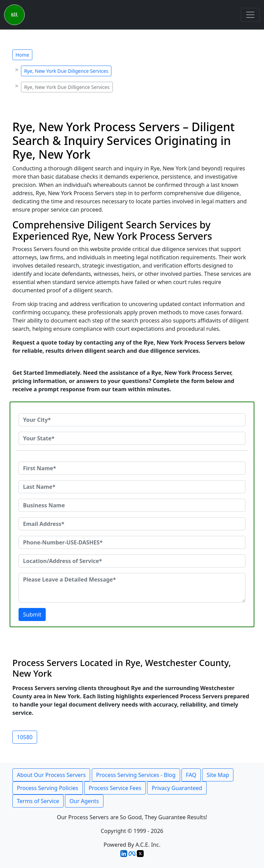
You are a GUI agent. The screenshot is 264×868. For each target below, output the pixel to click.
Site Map (218, 775)
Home (22, 55)
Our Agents (84, 801)
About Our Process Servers (51, 775)
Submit (32, 615)
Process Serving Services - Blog (136, 775)
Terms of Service (38, 801)
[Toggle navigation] (250, 15)
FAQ (191, 775)
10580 (25, 737)
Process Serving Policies (48, 788)
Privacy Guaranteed (177, 788)
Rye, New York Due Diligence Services (66, 71)
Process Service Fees (115, 788)
